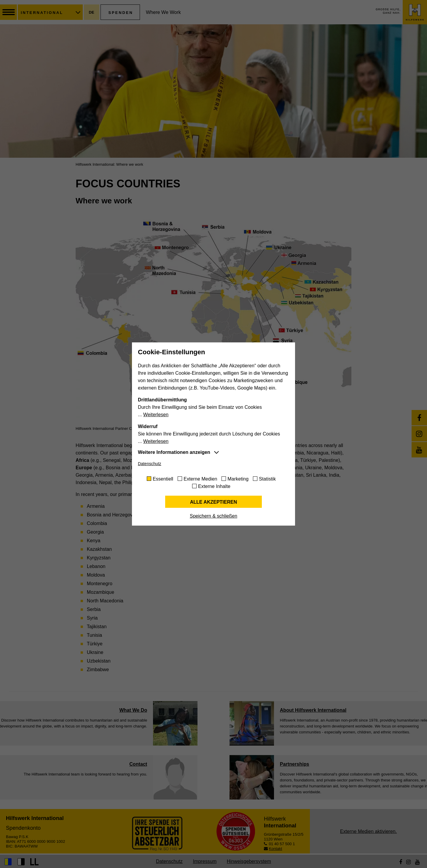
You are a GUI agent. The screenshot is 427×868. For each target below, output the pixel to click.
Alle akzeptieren (214, 502)
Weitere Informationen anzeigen (174, 452)
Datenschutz (150, 464)
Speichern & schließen (213, 516)
